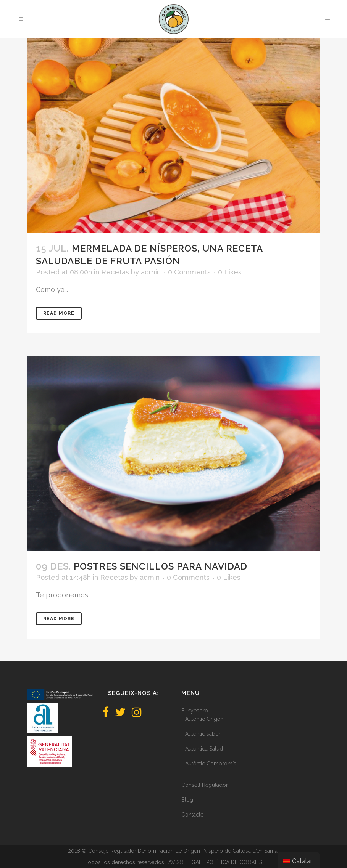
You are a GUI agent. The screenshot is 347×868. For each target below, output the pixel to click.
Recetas (115, 272)
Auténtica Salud (204, 749)
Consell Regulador (205, 785)
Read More (59, 313)
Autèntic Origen (204, 719)
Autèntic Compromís (211, 764)
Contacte (192, 815)
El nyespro (195, 711)
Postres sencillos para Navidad (161, 566)
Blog (187, 800)
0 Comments (189, 272)
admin (151, 272)
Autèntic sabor (203, 734)
